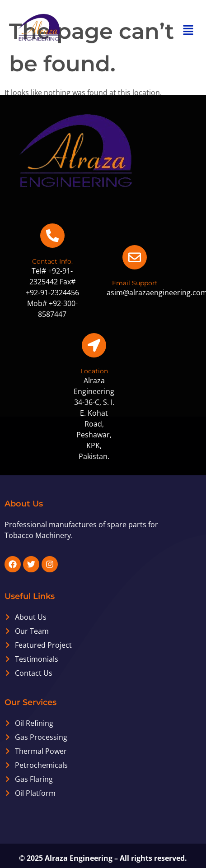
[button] (188, 30)
